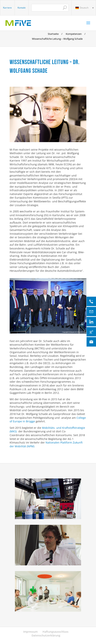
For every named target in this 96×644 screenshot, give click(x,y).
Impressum (30, 632)
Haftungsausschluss (55, 632)
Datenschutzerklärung (46, 635)
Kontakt (22, 8)
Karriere (7, 8)
